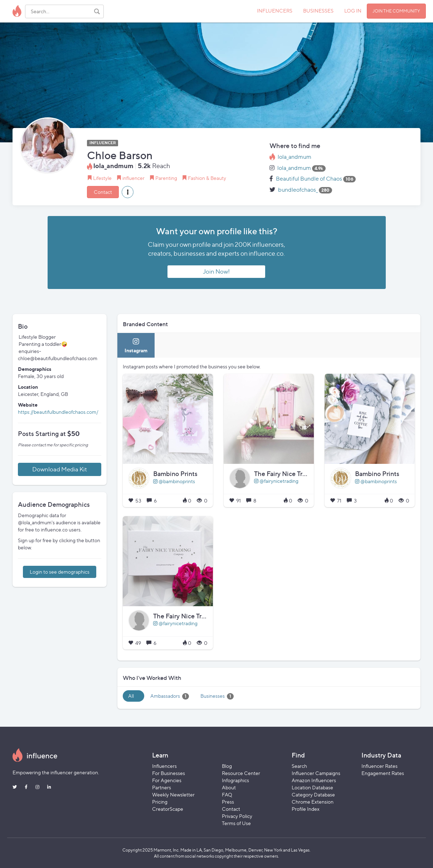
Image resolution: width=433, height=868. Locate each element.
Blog (227, 766)
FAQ (227, 795)
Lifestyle (102, 178)
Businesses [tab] (217, 696)
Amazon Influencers (314, 780)
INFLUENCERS (275, 11)
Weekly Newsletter (173, 795)
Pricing (160, 802)
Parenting (166, 178)
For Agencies (167, 780)
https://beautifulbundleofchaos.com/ (58, 412)
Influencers (164, 766)
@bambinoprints (174, 481)
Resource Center (241, 773)
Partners (162, 787)
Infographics (235, 780)
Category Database (313, 795)
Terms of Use (236, 823)
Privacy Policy (237, 816)
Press (228, 802)
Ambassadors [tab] (170, 696)
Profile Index (306, 809)
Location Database (312, 787)
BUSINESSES (318, 11)
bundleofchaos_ (298, 190)
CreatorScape (168, 809)
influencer (133, 178)
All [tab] (131, 696)
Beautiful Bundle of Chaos (309, 179)
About (229, 787)
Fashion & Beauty (207, 178)
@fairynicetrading (276, 481)
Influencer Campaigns (316, 773)
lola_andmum (295, 157)
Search (299, 766)
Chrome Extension (313, 802)
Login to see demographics (60, 572)
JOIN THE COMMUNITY (396, 11)
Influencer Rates (380, 766)
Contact (103, 192)
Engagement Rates (383, 773)
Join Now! (216, 271)
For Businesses (169, 773)
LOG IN (353, 11)
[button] (128, 192)
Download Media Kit (60, 469)
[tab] (136, 345)
